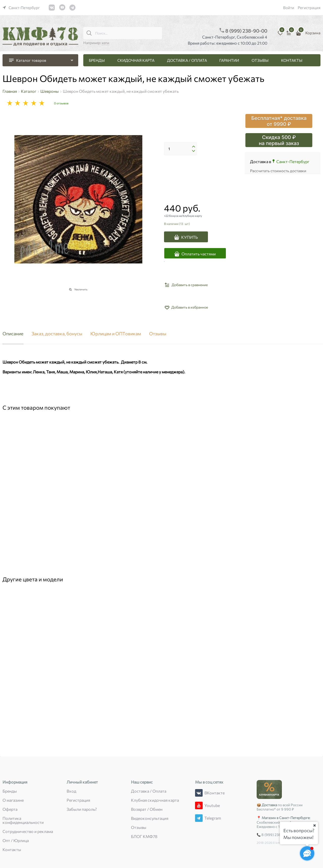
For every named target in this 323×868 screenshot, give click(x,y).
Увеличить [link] (81, 289)
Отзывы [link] (158, 334)
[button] (194, 147)
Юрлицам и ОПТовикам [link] (116, 334)
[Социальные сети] (307, 853)
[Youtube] (199, 805)
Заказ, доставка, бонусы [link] (57, 334)
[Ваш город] (314, 825)
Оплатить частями (199, 254)
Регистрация (309, 8)
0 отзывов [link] (61, 103)
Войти (289, 8)
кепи (105, 43)
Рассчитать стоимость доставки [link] (278, 171)
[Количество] (180, 149)
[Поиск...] (89, 33)
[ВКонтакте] (199, 793)
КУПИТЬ (190, 237)
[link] (21, 8)
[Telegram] (199, 818)
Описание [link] (13, 334)
